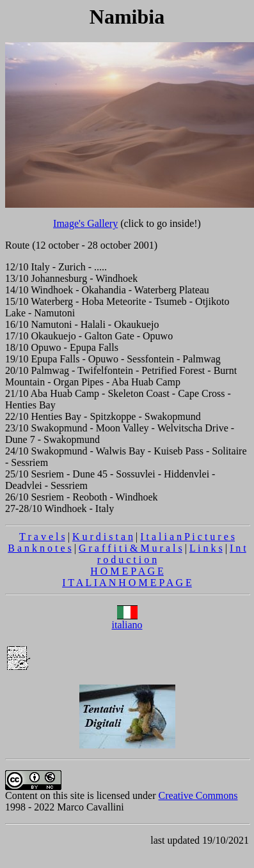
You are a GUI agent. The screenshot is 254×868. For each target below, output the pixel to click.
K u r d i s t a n (103, 537)
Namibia (127, 17)
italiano (127, 620)
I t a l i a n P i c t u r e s (187, 537)
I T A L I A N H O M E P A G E (127, 583)
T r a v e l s (42, 537)
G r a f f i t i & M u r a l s (131, 548)
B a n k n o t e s (40, 548)
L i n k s (206, 548)
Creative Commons (198, 795)
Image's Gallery (85, 223)
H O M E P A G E (127, 571)
